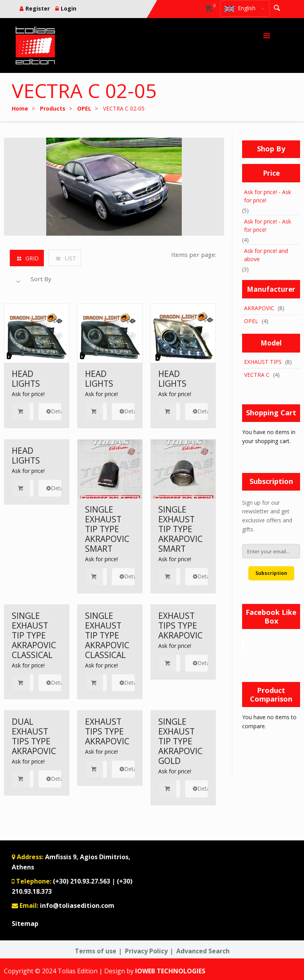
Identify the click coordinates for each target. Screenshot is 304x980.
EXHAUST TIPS (263, 362)
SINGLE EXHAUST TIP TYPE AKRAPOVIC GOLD (180, 741)
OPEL (251, 321)
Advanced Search (203, 951)
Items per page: (194, 255)
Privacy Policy (146, 951)
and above (266, 255)
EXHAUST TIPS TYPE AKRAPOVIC (180, 625)
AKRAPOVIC (259, 308)
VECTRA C (257, 375)
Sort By (41, 279)
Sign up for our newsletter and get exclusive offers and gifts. (267, 516)
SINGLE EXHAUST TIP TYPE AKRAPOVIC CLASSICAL (34, 635)
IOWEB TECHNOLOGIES (170, 971)
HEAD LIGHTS (26, 379)
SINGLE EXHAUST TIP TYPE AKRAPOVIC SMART (107, 529)
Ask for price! (28, 394)
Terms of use (96, 951)
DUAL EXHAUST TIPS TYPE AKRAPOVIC (34, 736)
